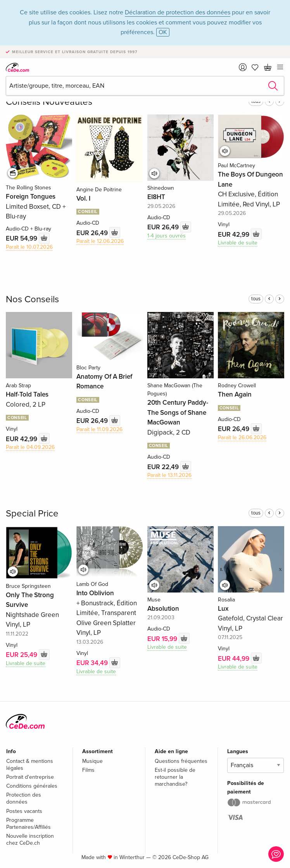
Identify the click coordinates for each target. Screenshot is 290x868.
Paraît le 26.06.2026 (242, 437)
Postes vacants (24, 811)
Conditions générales (32, 786)
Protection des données (24, 798)
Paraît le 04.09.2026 (30, 447)
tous (256, 299)
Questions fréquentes (181, 761)
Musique (92, 761)
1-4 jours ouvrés (167, 236)
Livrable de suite (238, 243)
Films (88, 770)
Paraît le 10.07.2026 (29, 247)
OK (163, 32)
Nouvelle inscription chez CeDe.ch (30, 839)
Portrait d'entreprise (30, 777)
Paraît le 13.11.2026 (169, 475)
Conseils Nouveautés (49, 102)
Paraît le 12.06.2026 (100, 241)
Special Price (32, 514)
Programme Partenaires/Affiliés (28, 824)
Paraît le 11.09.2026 (99, 429)
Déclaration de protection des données (178, 12)
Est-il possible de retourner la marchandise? (175, 777)
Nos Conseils (32, 299)
